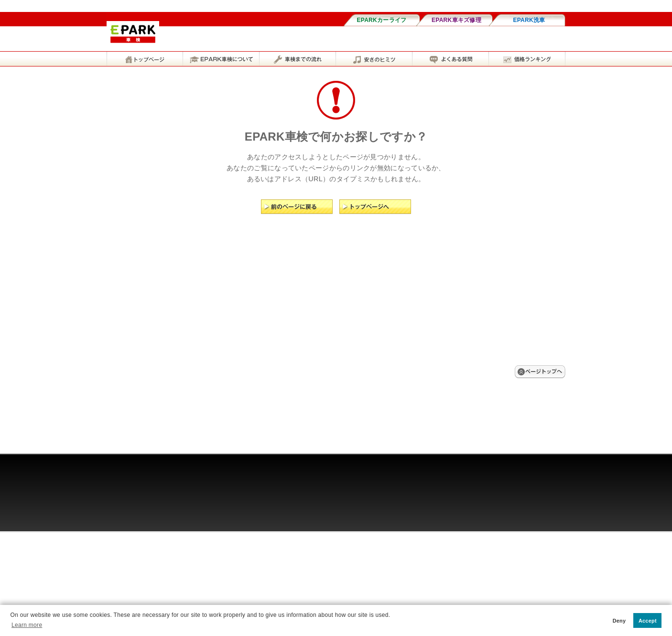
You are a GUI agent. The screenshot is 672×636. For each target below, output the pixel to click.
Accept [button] (648, 621)
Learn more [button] (27, 625)
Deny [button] (619, 621)
